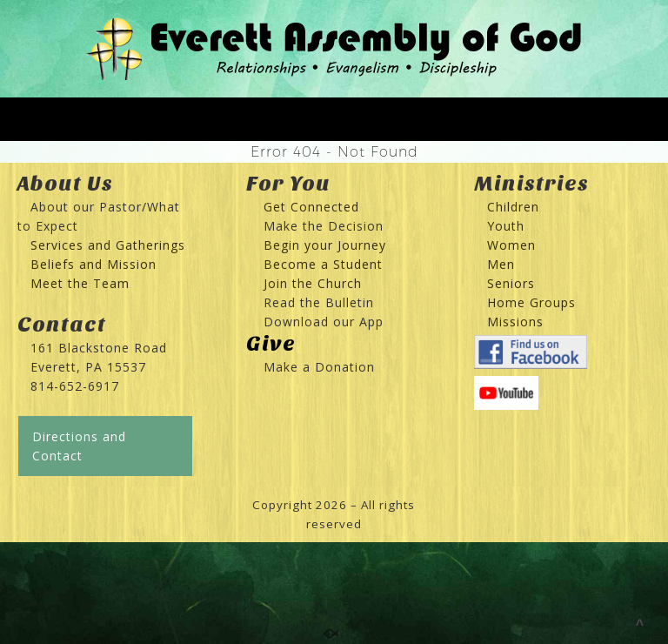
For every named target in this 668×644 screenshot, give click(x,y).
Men (501, 264)
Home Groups (531, 302)
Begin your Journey (318, 245)
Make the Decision (324, 226)
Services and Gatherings (108, 245)
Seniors (511, 283)
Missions (515, 322)
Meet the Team (80, 283)
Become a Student (323, 264)
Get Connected (309, 207)
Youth (506, 226)
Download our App (324, 322)
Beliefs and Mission (94, 264)
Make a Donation (319, 367)
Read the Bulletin (319, 302)
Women (511, 245)
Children (513, 207)
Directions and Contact (79, 446)
